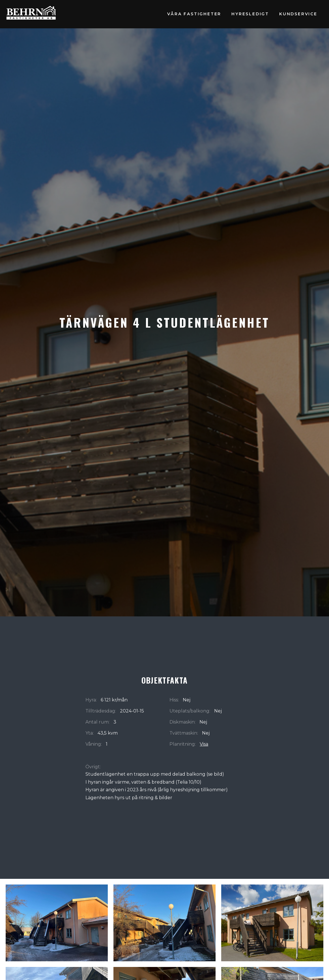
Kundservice (298, 14)
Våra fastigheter (194, 14)
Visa (204, 744)
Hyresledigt (250, 14)
